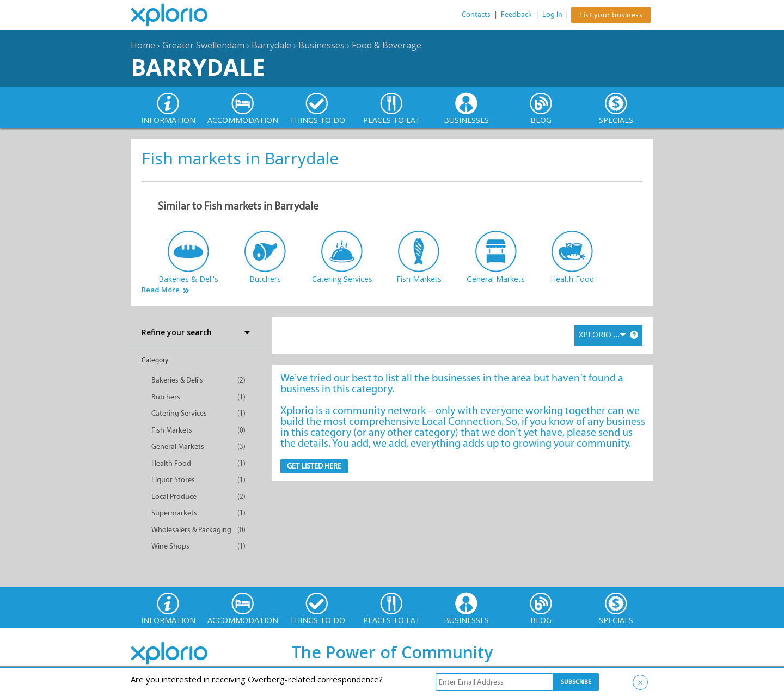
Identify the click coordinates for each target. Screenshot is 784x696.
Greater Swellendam (203, 45)
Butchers (166, 397)
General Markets (178, 446)
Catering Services (179, 413)
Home (143, 45)
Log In (552, 14)
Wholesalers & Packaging (191, 530)
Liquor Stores (173, 480)
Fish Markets (172, 430)
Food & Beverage (387, 45)
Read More (161, 290)
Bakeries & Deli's (177, 380)
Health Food (171, 463)
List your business (611, 15)
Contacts (476, 14)
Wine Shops (170, 546)
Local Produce (174, 497)
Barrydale (271, 45)
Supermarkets (174, 513)
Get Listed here (314, 466)
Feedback (516, 14)
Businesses (321, 45)
